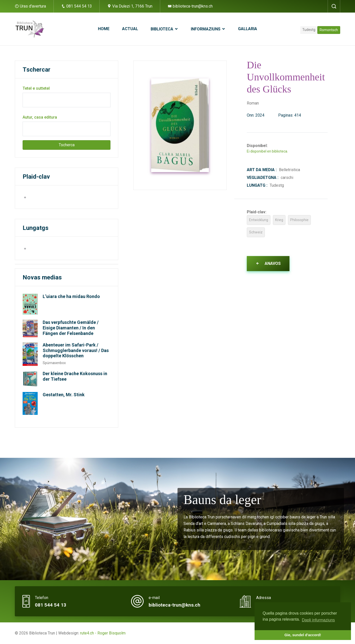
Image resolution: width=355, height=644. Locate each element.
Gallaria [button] (248, 29)
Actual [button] (130, 29)
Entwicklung (259, 220)
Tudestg (309, 30)
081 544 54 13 (77, 6)
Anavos (268, 263)
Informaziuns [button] (206, 29)
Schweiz (256, 232)
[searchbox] (48, 197)
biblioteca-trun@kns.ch (190, 6)
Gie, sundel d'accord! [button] (303, 635)
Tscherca (67, 145)
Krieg (279, 220)
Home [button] (104, 29)
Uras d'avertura (33, 6)
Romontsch (329, 30)
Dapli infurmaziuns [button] (318, 620)
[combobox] (48, 197)
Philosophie (299, 220)
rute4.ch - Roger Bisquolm (103, 633)
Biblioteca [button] (162, 29)
